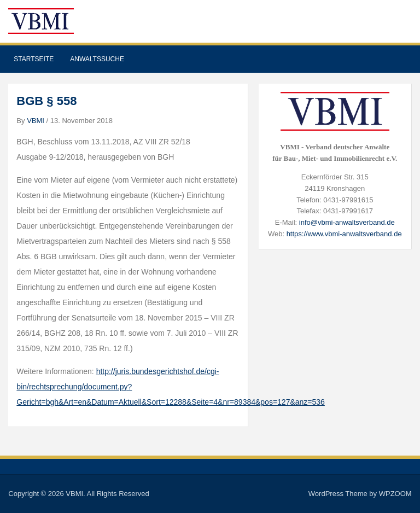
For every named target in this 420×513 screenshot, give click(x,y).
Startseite (34, 59)
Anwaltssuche (97, 59)
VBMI (36, 121)
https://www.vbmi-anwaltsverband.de (344, 234)
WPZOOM (395, 494)
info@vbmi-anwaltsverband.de (347, 222)
